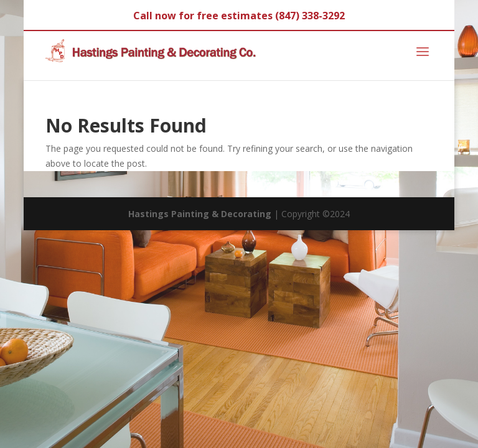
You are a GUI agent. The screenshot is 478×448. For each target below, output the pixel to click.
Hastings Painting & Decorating (200, 214)
